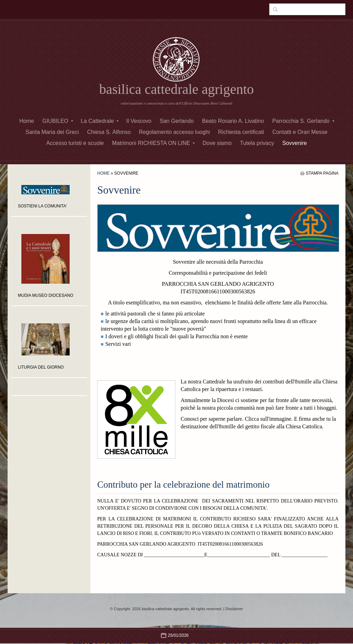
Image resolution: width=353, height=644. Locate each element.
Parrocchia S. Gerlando (303, 121)
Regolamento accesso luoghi (174, 132)
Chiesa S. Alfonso (109, 132)
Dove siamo (217, 143)
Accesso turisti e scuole (75, 143)
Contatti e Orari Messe (300, 132)
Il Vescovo (139, 121)
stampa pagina (322, 173)
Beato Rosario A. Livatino (233, 121)
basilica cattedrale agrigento (177, 89)
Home (27, 121)
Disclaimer (234, 609)
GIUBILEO (58, 121)
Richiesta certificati (241, 132)
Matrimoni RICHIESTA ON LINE (153, 143)
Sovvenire (295, 143)
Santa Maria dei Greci (52, 132)
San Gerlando (177, 121)
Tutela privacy (257, 143)
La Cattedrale (100, 121)
